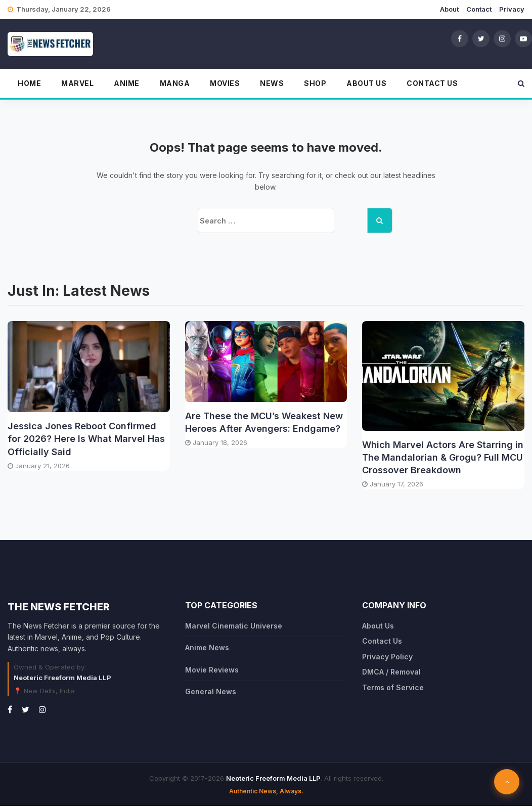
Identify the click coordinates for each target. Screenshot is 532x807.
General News (211, 692)
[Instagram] (502, 39)
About (449, 9)
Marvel (77, 84)
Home (29, 84)
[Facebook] (460, 39)
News (272, 84)
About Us (366, 84)
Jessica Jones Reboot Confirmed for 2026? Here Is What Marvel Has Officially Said (86, 440)
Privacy (512, 9)
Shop (315, 84)
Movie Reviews (212, 670)
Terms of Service (393, 688)
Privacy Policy (387, 657)
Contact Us (432, 84)
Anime (127, 84)
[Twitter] (481, 39)
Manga (175, 84)
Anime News (207, 648)
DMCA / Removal (391, 673)
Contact (479, 9)
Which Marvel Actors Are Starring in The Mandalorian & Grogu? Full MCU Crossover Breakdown (443, 458)
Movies (225, 84)
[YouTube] (523, 39)
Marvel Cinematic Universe (234, 627)
